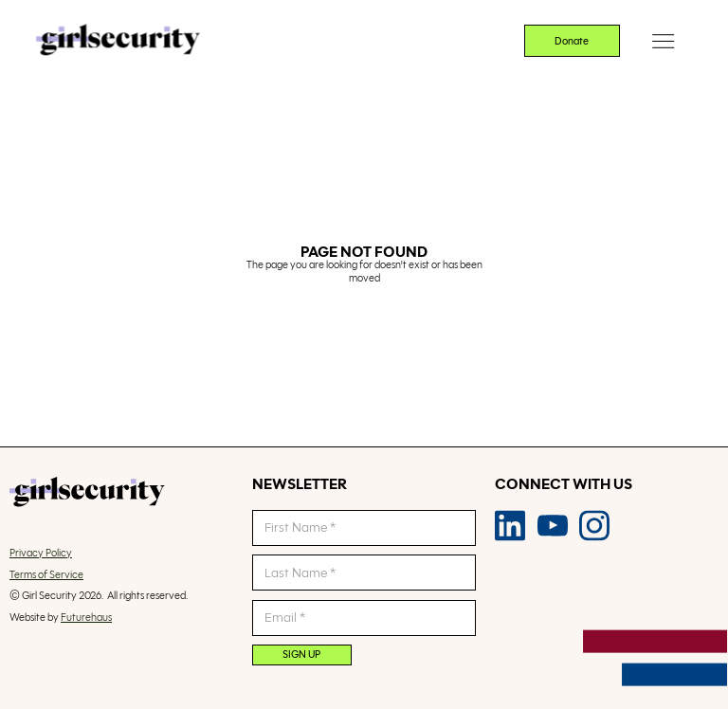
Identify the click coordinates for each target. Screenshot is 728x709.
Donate (572, 41)
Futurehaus (86, 617)
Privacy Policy (41, 553)
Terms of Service (46, 575)
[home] (118, 41)
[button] (664, 42)
